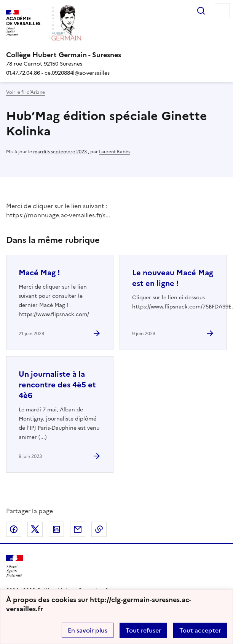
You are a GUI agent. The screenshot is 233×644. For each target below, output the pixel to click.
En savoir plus (88, 630)
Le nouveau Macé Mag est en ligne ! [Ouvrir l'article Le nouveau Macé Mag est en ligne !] (173, 278)
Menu (222, 11)
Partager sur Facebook (14, 529)
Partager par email (78, 529)
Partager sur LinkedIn (56, 529)
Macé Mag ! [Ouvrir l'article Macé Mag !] (39, 273)
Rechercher (201, 11)
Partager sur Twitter (35, 529)
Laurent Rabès (115, 152)
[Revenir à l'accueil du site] (14, 566)
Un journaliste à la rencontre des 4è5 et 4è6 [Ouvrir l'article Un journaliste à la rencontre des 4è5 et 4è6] (57, 385)
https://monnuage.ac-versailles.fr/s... (58, 215)
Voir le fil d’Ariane (26, 92)
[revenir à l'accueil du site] (116, 55)
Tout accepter (200, 630)
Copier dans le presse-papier (99, 529)
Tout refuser (143, 630)
